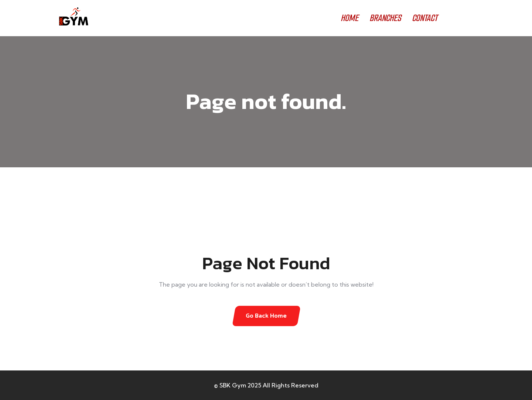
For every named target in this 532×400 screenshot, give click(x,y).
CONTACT (425, 18)
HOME (349, 18)
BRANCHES (385, 18)
